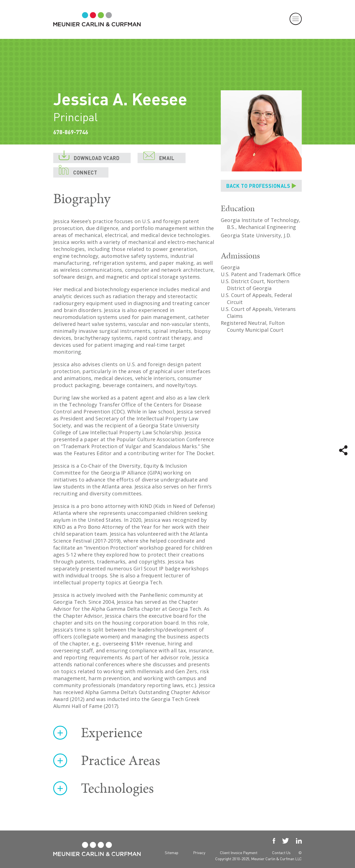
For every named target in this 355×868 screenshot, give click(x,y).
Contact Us (281, 852)
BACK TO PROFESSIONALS (258, 186)
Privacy (199, 852)
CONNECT (78, 171)
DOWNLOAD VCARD (89, 157)
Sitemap (172, 852)
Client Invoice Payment (239, 852)
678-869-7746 (71, 132)
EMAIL (159, 157)
